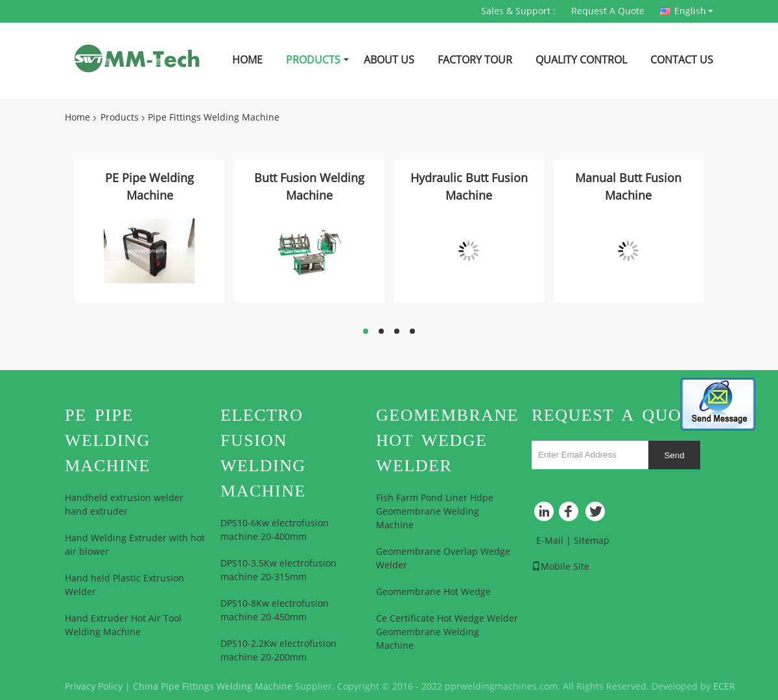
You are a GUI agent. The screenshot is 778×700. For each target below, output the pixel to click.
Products (313, 60)
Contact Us (682, 60)
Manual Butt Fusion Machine (628, 187)
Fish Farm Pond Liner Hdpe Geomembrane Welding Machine (435, 512)
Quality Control (581, 60)
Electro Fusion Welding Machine (263, 453)
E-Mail (550, 541)
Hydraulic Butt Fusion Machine (469, 187)
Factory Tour (475, 60)
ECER (724, 687)
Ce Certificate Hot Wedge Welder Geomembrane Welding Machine (447, 632)
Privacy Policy (94, 687)
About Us (389, 60)
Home (247, 60)
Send (674, 455)
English (694, 11)
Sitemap (592, 541)
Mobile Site (560, 567)
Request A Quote (608, 11)
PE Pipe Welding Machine (149, 187)
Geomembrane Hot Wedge (433, 592)
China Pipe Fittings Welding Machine (213, 687)
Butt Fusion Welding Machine (309, 187)
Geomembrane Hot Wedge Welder (447, 440)
